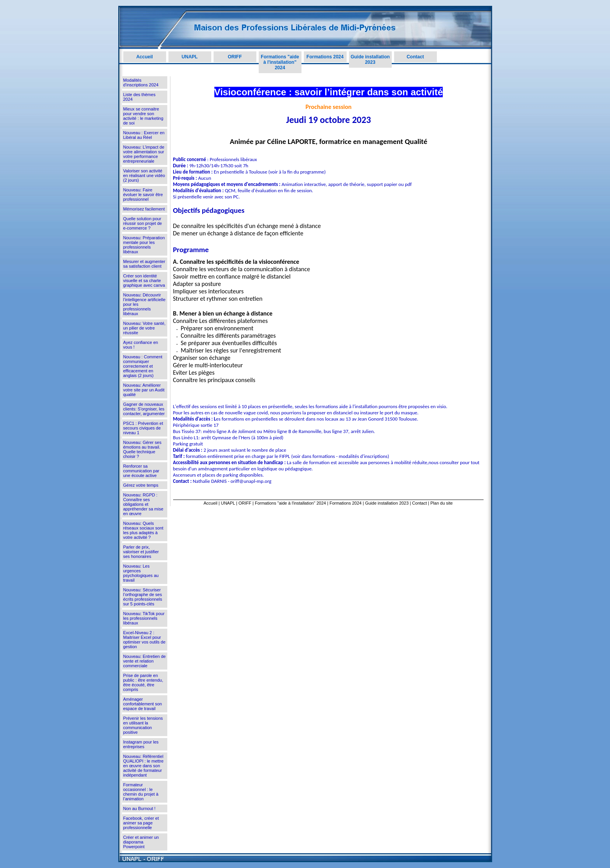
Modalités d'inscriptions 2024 (141, 82)
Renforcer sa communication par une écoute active (141, 471)
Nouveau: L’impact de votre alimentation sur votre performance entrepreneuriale (144, 154)
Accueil (145, 57)
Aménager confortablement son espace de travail (143, 704)
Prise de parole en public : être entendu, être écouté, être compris (143, 682)
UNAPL (190, 57)
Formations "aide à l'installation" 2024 (280, 62)
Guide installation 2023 (370, 60)
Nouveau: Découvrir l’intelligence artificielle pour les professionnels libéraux (145, 304)
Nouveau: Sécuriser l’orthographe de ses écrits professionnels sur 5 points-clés (143, 597)
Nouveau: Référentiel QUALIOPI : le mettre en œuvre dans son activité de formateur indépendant (144, 766)
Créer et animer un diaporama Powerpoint (141, 842)
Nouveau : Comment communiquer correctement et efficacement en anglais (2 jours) (143, 366)
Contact (415, 57)
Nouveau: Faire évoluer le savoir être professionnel (143, 195)
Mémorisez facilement (144, 209)
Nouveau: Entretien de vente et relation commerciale (145, 661)
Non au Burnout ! (139, 808)
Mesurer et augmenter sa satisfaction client (144, 264)
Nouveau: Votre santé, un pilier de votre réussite (145, 328)
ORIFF (235, 57)
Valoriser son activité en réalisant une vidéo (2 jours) (144, 175)
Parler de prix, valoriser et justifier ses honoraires (141, 552)
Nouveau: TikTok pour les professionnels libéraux (144, 618)
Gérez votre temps (141, 485)
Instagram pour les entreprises (141, 744)
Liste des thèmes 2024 (139, 97)
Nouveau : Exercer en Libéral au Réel (144, 135)
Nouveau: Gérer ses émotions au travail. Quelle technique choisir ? (142, 449)
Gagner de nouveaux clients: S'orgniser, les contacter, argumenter (144, 409)
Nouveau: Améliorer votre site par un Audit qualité (144, 390)
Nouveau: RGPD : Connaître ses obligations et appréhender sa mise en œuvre (143, 504)
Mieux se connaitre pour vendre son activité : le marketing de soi (143, 116)
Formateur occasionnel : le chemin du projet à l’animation (141, 792)
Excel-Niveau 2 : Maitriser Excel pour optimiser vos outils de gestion (145, 640)
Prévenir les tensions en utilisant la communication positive (143, 725)
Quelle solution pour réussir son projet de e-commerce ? (143, 223)
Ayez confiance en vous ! (141, 345)
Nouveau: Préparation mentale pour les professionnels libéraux (144, 245)
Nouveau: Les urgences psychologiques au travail (141, 573)
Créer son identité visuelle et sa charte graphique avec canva (144, 281)
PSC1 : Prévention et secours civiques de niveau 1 (143, 428)
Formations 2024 (325, 57)
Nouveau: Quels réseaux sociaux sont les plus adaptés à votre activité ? (143, 530)
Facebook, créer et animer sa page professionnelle (141, 823)
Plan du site (441, 503)
